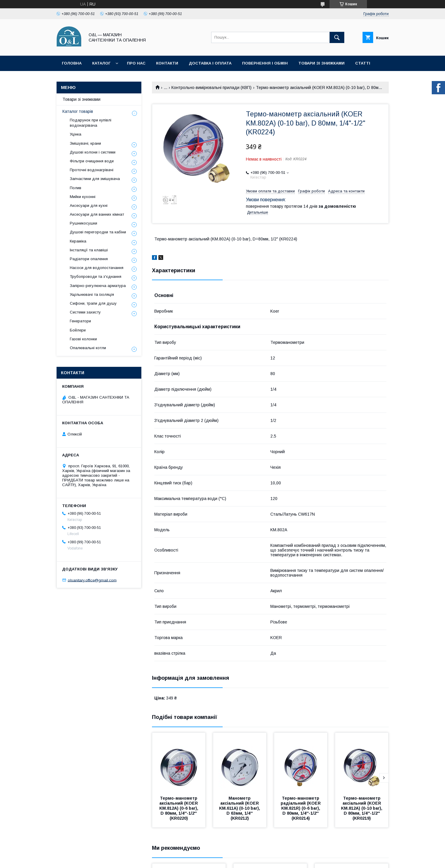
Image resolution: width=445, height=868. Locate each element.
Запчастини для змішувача (95, 179)
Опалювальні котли (88, 348)
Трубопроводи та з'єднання (96, 277)
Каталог (101, 63)
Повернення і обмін (265, 63)
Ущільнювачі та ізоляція (92, 294)
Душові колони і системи (93, 152)
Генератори (80, 321)
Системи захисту (85, 312)
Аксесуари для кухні (89, 206)
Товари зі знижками (321, 63)
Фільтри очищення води (92, 161)
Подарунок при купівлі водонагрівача (91, 123)
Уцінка (76, 134)
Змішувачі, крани (85, 143)
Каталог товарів (78, 111)
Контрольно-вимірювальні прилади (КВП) (211, 88)
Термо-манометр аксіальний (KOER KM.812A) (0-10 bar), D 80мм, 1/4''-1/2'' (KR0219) (362, 808)
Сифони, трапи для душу (93, 303)
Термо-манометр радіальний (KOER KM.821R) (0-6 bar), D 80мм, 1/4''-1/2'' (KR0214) (301, 808)
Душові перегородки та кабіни (98, 232)
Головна (72, 63)
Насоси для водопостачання (97, 268)
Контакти (167, 63)
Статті (363, 63)
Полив (76, 188)
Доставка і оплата (210, 63)
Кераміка (78, 241)
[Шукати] (337, 37)
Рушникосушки (83, 223)
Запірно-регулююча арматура (98, 286)
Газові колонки (83, 339)
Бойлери (78, 330)
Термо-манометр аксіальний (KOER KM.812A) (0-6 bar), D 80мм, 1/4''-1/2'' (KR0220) (179, 808)
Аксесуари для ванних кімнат (97, 214)
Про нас (136, 63)
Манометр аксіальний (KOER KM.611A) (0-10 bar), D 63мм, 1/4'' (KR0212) (240, 808)
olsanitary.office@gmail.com (92, 580)
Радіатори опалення (89, 259)
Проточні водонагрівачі (92, 170)
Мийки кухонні (83, 197)
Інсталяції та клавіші (89, 250)
